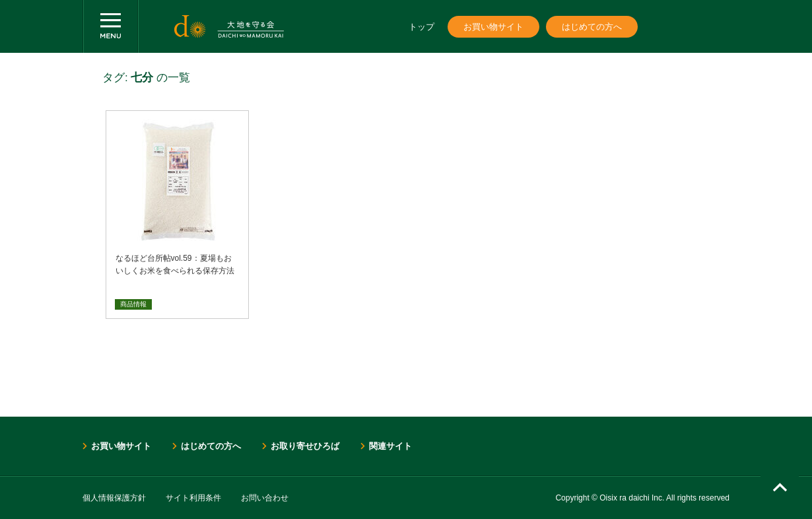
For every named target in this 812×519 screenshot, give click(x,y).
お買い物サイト (493, 27)
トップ (422, 27)
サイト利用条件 (193, 498)
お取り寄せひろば (305, 446)
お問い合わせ (265, 498)
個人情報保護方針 (114, 498)
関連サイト (390, 446)
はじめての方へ (592, 27)
